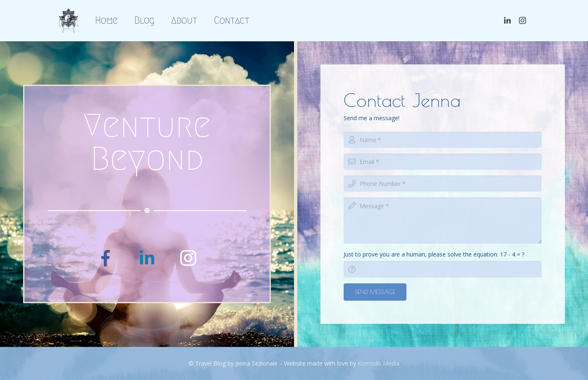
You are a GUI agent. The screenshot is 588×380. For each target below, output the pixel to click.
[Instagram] (189, 258)
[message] (443, 221)
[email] (443, 162)
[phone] (443, 184)
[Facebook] (106, 258)
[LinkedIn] (147, 258)
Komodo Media (379, 363)
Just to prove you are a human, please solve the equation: (434, 254)
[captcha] (443, 269)
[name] (443, 140)
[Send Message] (375, 292)
